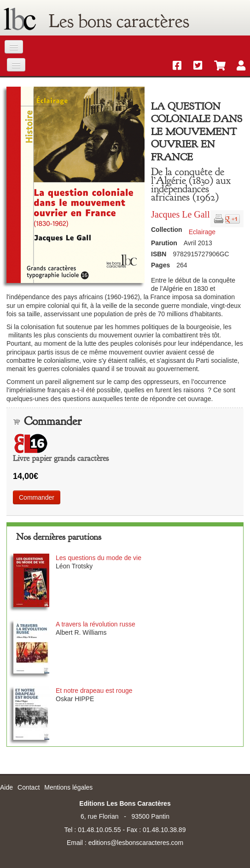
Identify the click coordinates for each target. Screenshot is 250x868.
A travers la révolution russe (96, 624)
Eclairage (202, 232)
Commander (37, 497)
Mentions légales (68, 787)
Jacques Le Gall (180, 214)
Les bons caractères (119, 21)
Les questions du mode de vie (99, 558)
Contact (29, 787)
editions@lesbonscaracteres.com (136, 843)
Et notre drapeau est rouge (94, 691)
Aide (6, 787)
